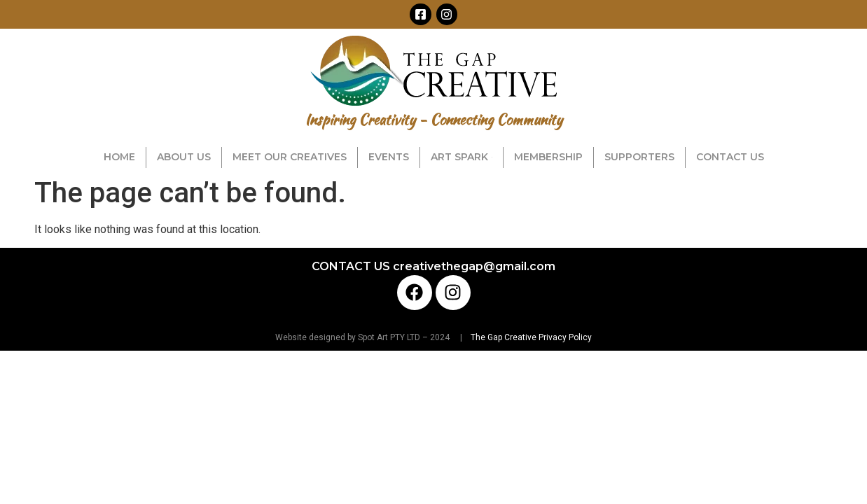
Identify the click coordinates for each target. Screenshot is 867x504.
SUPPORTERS (639, 157)
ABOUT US (184, 157)
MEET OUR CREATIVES (290, 157)
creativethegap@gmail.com (474, 266)
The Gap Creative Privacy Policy (530, 337)
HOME (119, 157)
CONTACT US (730, 157)
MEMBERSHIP (548, 157)
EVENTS (389, 157)
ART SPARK (462, 157)
